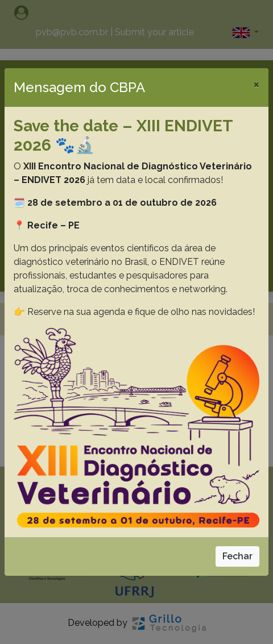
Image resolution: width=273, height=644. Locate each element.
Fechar (237, 556)
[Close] (256, 84)
